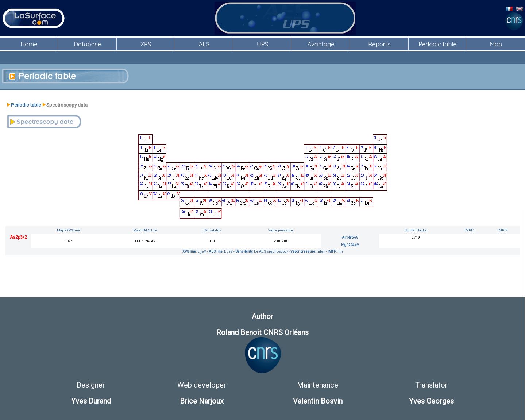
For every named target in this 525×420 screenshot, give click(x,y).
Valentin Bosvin (318, 401)
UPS (262, 44)
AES (204, 44)
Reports (379, 44)
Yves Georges (431, 401)
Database (87, 44)
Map (496, 44)
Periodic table (437, 44)
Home (29, 44)
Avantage (321, 44)
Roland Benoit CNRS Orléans (262, 332)
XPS (146, 44)
